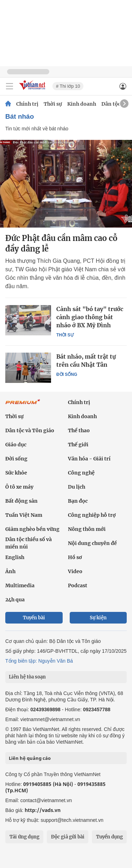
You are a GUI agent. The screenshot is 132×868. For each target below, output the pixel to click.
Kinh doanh (82, 104)
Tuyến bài (34, 618)
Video (75, 571)
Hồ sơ (75, 557)
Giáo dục (16, 445)
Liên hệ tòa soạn (27, 677)
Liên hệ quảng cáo (30, 758)
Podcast (78, 585)
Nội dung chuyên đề (92, 543)
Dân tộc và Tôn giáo (30, 430)
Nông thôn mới (87, 529)
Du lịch (77, 487)
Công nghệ (81, 473)
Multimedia (20, 585)
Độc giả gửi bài (68, 837)
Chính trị (27, 104)
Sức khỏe (16, 473)
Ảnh (10, 571)
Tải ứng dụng (24, 837)
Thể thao (79, 430)
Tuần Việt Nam (24, 515)
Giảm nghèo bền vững (32, 529)
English (15, 557)
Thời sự (53, 104)
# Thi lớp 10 (68, 86)
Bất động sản (21, 501)
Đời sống (67, 374)
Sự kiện (98, 618)
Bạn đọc (78, 501)
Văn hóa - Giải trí (89, 459)
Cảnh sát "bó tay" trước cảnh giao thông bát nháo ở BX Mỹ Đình (90, 317)
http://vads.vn (43, 810)
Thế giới (78, 445)
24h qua (15, 600)
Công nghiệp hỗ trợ (92, 515)
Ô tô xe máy (19, 487)
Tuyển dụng (109, 837)
